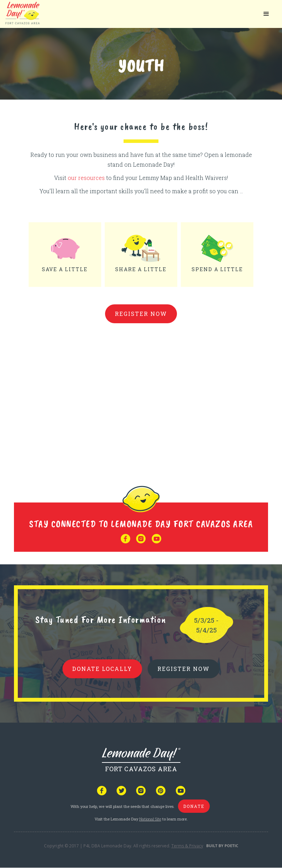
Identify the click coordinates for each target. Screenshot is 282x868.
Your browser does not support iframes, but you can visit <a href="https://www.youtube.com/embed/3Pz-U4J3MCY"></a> (141, 398)
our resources (87, 178)
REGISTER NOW (184, 669)
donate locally (102, 669)
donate (194, 806)
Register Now (141, 314)
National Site (150, 819)
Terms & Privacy (187, 846)
